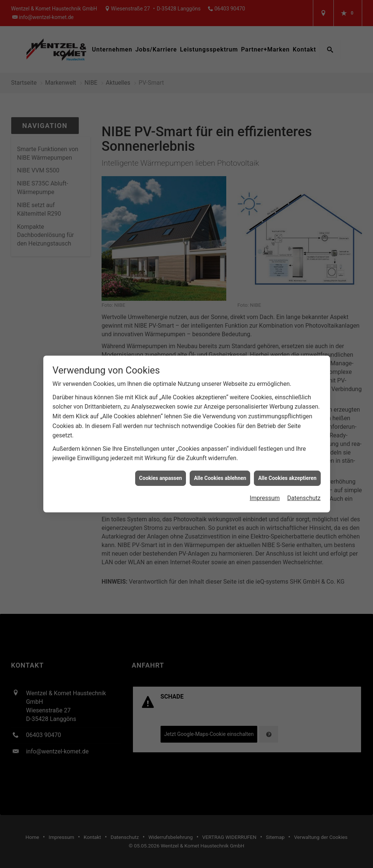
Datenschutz (304, 486)
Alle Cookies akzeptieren (287, 466)
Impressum (265, 486)
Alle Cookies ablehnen (220, 466)
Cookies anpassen (161, 466)
